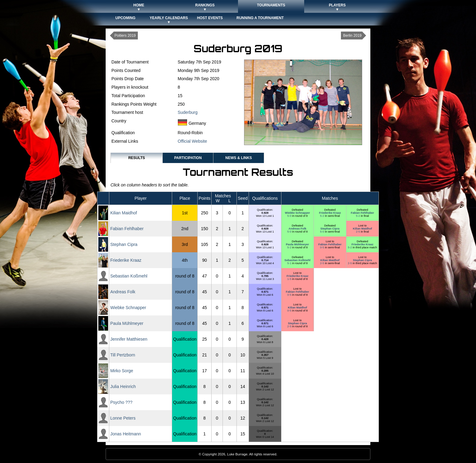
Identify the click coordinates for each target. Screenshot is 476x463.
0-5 (322, 247)
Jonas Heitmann (126, 434)
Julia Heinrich (123, 386)
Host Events (210, 18)
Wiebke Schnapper (298, 213)
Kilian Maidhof (124, 213)
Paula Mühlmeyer (297, 244)
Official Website (192, 141)
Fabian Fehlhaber (362, 213)
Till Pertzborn (123, 355)
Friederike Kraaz (330, 213)
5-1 (290, 263)
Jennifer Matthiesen (129, 339)
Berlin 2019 (352, 36)
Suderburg (187, 112)
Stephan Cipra (330, 229)
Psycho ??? (121, 402)
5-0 (290, 216)
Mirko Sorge (122, 371)
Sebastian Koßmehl (297, 260)
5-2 (322, 216)
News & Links (238, 158)
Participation (188, 158)
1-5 (290, 279)
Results (136, 158)
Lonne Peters (123, 418)
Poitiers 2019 (125, 36)
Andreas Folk (298, 229)
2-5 (359, 232)
